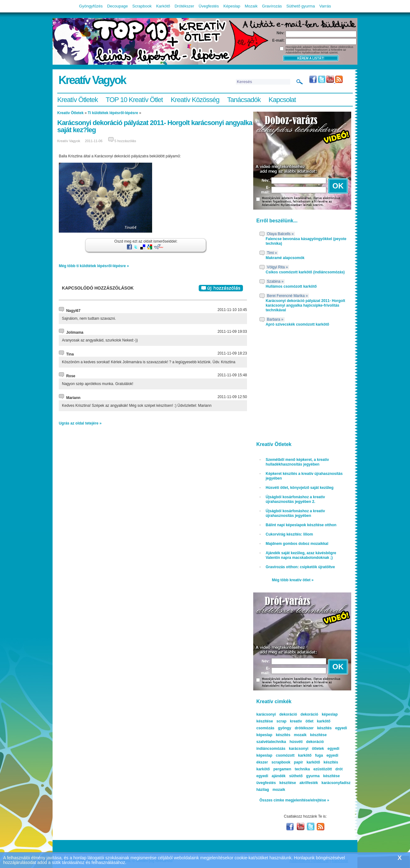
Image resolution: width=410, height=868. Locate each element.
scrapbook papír (287, 762)
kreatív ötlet (302, 721)
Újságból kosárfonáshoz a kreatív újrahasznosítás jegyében (295, 513)
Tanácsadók (244, 100)
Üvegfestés (209, 6)
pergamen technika (292, 769)
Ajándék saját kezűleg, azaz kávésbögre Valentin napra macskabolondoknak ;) (301, 555)
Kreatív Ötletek (78, 100)
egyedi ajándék (271, 776)
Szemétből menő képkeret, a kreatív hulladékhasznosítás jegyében (297, 462)
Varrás (325, 6)
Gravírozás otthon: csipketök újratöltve (300, 567)
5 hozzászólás (125, 141)
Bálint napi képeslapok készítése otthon (301, 525)
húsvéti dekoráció (307, 742)
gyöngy (284, 728)
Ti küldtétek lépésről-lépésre (113, 113)
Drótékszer (184, 6)
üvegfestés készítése (276, 783)
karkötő (263, 769)
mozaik (279, 790)
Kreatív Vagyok (92, 80)
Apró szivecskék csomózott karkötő (297, 324)
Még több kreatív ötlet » (293, 580)
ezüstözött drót (328, 769)
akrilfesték (309, 783)
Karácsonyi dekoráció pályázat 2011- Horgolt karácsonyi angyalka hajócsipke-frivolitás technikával (305, 305)
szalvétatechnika (271, 742)
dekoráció (309, 714)
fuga (319, 755)
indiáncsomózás (271, 749)
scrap (282, 721)
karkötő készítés (322, 762)
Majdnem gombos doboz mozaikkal (297, 544)
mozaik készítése (310, 735)
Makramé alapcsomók (285, 258)
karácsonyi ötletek (307, 749)
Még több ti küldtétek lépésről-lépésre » (94, 266)
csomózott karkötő (294, 755)
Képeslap (232, 6)
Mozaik (251, 6)
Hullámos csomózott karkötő (291, 286)
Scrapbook (142, 6)
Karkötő (163, 6)
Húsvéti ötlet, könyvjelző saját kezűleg (300, 488)
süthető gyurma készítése (314, 776)
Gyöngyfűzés (91, 6)
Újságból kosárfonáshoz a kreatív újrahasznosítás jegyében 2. (295, 499)
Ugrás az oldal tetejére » (80, 423)
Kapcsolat (282, 100)
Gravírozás (272, 6)
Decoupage (117, 6)
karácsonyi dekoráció (277, 714)
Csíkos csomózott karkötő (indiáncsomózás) (305, 272)
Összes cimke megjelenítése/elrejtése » (294, 800)
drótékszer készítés (313, 728)
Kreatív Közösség (195, 100)
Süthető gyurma (301, 6)
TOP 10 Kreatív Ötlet (134, 100)
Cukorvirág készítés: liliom (289, 534)
